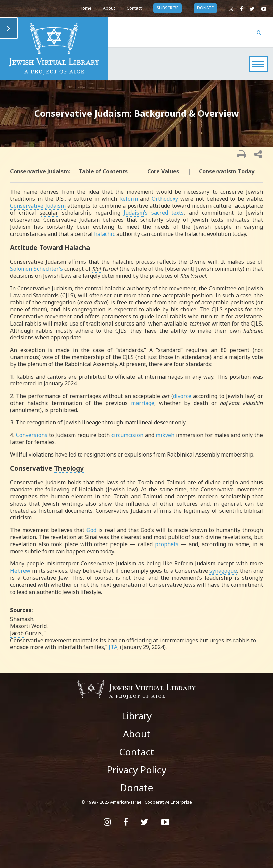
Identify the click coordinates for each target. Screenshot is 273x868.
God (91, 530)
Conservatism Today (227, 171)
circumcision (127, 435)
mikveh (165, 435)
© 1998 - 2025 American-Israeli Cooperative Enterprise (137, 802)
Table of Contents (103, 171)
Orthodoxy (165, 199)
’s (136, 213)
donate (205, 8)
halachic (104, 234)
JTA (113, 647)
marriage (143, 403)
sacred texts (168, 213)
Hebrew (20, 571)
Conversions (32, 435)
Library (137, 716)
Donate (136, 787)
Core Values (163, 171)
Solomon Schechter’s (36, 269)
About (109, 8)
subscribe (168, 8)
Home (85, 8)
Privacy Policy (136, 770)
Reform (129, 199)
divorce (182, 396)
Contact (134, 8)
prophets (167, 544)
